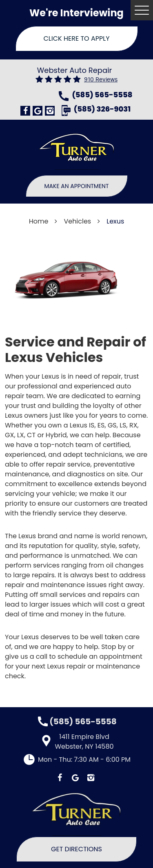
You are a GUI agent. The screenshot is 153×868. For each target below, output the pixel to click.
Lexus (115, 221)
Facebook (25, 111)
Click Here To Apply (77, 38)
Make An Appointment (77, 186)
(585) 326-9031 (102, 110)
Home (39, 221)
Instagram (50, 111)
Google (38, 111)
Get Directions (76, 849)
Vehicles (77, 221)
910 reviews (101, 80)
